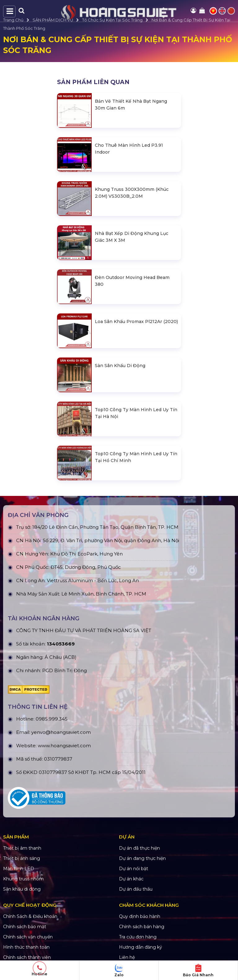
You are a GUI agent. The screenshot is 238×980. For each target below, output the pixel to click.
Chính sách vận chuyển (28, 937)
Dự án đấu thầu (136, 889)
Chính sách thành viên (27, 957)
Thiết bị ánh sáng (22, 858)
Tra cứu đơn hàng (138, 937)
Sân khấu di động (22, 889)
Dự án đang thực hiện (142, 858)
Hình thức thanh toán (26, 947)
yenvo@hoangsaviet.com (61, 732)
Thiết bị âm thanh (22, 848)
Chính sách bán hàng (142, 927)
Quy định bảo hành (140, 916)
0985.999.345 (52, 719)
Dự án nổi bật (134, 869)
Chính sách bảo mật (25, 927)
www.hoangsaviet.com (64, 746)
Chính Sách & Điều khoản (30, 916)
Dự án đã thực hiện (139, 848)
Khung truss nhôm (23, 879)
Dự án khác (131, 879)
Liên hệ (127, 957)
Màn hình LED (19, 869)
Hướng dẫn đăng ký (141, 947)
